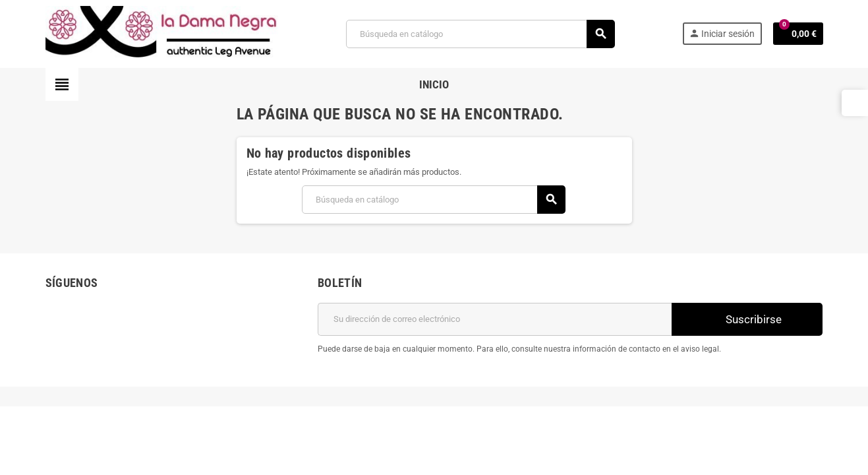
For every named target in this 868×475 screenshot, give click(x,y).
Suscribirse (747, 319)
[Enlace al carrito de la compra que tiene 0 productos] (798, 34)
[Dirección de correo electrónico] (495, 319)
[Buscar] (480, 34)
